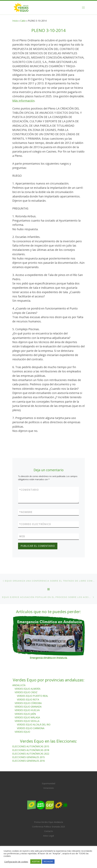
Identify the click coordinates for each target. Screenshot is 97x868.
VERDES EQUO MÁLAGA (27, 717)
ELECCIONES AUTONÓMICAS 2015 (31, 747)
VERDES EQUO (22, 732)
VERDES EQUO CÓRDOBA (28, 703)
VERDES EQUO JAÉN (25, 714)
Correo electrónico (35, 524)
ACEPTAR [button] (36, 861)
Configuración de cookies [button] (16, 862)
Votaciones (49, 788)
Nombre (26, 512)
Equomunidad (48, 783)
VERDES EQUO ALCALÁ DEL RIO (34, 725)
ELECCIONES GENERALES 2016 (29, 761)
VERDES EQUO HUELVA (27, 710)
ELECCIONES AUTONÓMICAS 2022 (31, 754)
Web (22, 536)
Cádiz (23, 21)
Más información (23, 101)
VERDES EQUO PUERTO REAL (33, 696)
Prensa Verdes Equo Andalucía (48, 822)
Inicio (15, 21)
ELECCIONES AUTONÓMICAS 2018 (31, 750)
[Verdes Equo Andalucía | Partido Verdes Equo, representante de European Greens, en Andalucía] (21, 7)
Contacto (49, 831)
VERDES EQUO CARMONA (31, 728)
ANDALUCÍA (19, 685)
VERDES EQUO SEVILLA (27, 721)
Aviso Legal (48, 836)
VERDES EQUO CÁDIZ (26, 692)
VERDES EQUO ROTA (28, 700)
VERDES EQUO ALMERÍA (27, 689)
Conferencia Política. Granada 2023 (48, 827)
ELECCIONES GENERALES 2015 (29, 757)
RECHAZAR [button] (48, 861)
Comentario (29, 490)
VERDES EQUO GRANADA (28, 707)
